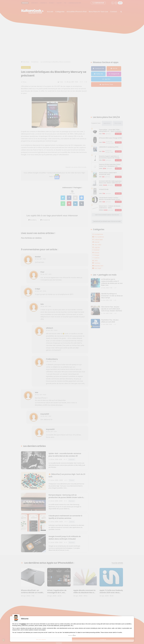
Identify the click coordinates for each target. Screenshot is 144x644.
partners (24, 624)
